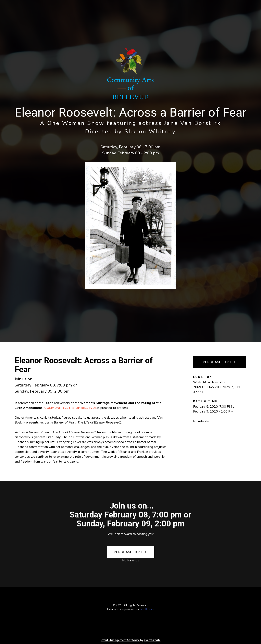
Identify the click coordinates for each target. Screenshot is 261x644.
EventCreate (147, 609)
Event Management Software (120, 640)
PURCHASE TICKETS (220, 362)
